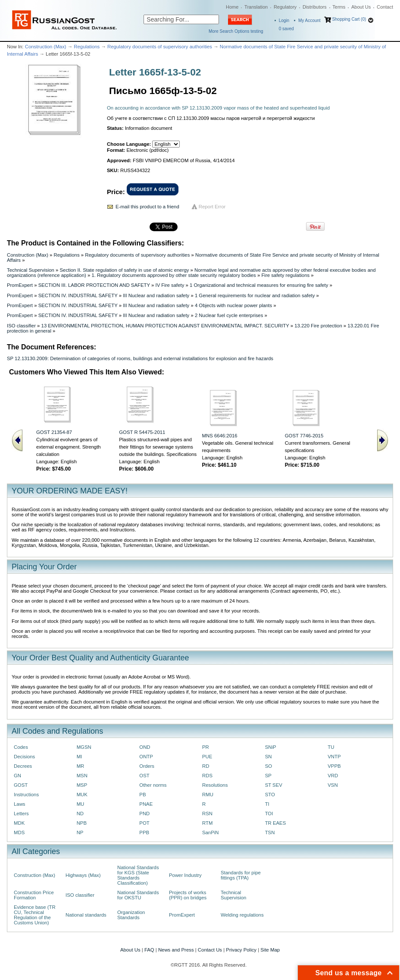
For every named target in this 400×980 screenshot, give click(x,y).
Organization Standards (131, 915)
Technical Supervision (31, 270)
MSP (82, 785)
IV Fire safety (170, 285)
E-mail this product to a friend (147, 207)
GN (17, 776)
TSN (270, 832)
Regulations (87, 47)
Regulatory (285, 7)
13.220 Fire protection (318, 326)
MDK (19, 823)
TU (331, 747)
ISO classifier (21, 326)
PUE (207, 757)
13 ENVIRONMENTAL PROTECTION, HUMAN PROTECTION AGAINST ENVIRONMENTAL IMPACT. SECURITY (165, 326)
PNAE (146, 804)
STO (270, 795)
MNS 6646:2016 (220, 436)
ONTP (146, 757)
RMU (208, 795)
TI (267, 804)
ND (80, 814)
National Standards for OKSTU (138, 895)
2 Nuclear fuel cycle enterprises (229, 315)
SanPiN (211, 832)
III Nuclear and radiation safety (156, 295)
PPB (144, 832)
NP (80, 832)
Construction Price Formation (34, 895)
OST (144, 776)
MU (81, 804)
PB (142, 795)
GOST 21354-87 (54, 432)
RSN (207, 814)
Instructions (26, 795)
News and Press (176, 950)
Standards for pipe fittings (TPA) (241, 875)
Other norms (153, 785)
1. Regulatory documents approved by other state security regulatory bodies (173, 275)
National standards (86, 915)
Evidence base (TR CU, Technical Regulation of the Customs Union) (35, 915)
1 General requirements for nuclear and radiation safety (255, 295)
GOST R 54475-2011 (142, 432)
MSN (82, 776)
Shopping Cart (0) (349, 19)
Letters (21, 814)
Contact (385, 7)
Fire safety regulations (285, 275)
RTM (207, 823)
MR (81, 766)
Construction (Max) (46, 47)
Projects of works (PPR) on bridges (188, 895)
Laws (20, 804)
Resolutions (215, 785)
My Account (309, 20)
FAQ (149, 950)
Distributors (315, 7)
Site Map (270, 950)
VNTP (334, 757)
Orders (147, 766)
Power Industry (185, 875)
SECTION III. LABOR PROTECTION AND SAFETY (94, 285)
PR (206, 747)
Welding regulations (242, 915)
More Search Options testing (236, 31)
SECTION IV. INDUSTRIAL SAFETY (78, 295)
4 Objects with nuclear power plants (233, 305)
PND (144, 814)
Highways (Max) (83, 875)
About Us (361, 7)
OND (145, 747)
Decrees (23, 766)
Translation (256, 7)
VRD (333, 776)
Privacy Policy (241, 950)
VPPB (334, 766)
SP (268, 776)
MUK (82, 795)
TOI (269, 814)
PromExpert (20, 285)
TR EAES (276, 823)
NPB (82, 823)
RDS (207, 776)
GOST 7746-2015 (304, 436)
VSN (333, 785)
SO (269, 766)
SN (269, 757)
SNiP (271, 747)
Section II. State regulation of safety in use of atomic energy (125, 270)
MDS (19, 832)
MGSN (84, 747)
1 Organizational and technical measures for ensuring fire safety (259, 285)
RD (206, 766)
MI (80, 757)
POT (144, 823)
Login (284, 20)
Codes (21, 747)
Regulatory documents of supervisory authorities (160, 47)
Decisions (24, 757)
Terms (339, 7)
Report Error (212, 207)
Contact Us (210, 950)
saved (286, 29)
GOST (21, 785)
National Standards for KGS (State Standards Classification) (138, 875)
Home (232, 7)
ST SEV (274, 785)
